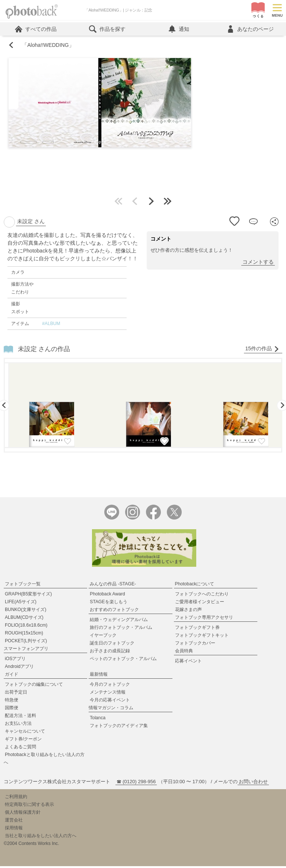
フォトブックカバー (195, 645)
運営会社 (14, 822)
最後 (168, 203)
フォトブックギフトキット (202, 637)
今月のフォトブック (110, 686)
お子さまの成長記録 (110, 653)
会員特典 (184, 653)
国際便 (12, 710)
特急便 (12, 702)
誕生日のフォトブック (112, 645)
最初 (118, 203)
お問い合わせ (253, 783)
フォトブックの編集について (34, 686)
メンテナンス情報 (108, 694)
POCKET (26, 643)
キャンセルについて (25, 733)
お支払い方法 (18, 725)
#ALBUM (51, 325)
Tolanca (98, 720)
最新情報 (99, 676)
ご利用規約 (16, 798)
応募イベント (188, 663)
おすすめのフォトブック (114, 611)
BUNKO (26, 611)
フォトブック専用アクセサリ (204, 619)
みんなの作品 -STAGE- (113, 586)
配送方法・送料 (20, 717)
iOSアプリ (15, 660)
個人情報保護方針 (23, 814)
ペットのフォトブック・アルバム (123, 660)
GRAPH (28, 596)
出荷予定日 (16, 694)
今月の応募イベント (110, 702)
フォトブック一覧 (23, 586)
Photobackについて (195, 586)
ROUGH (24, 635)
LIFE (21, 604)
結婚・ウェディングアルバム (119, 621)
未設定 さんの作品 (44, 351)
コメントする (258, 264)
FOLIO (26, 627)
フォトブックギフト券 (197, 629)
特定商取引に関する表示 (29, 806)
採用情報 (14, 830)
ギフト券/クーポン (23, 741)
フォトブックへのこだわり (202, 596)
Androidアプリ (19, 668)
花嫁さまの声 (188, 611)
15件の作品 (262, 351)
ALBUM (24, 619)
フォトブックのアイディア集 (119, 727)
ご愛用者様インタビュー (200, 604)
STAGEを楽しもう (108, 604)
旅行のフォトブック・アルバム (121, 629)
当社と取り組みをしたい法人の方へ (41, 838)
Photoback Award (107, 596)
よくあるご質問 (20, 749)
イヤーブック (103, 637)
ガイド (12, 676)
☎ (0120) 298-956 (136, 783)
